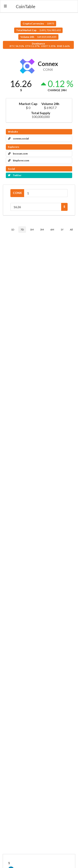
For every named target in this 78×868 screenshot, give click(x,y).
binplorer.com (19, 160)
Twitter (15, 175)
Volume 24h (38, 37)
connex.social (18, 139)
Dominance (40, 45)
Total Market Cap (38, 30)
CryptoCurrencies (38, 23)
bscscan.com (18, 154)
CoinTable (26, 6)
